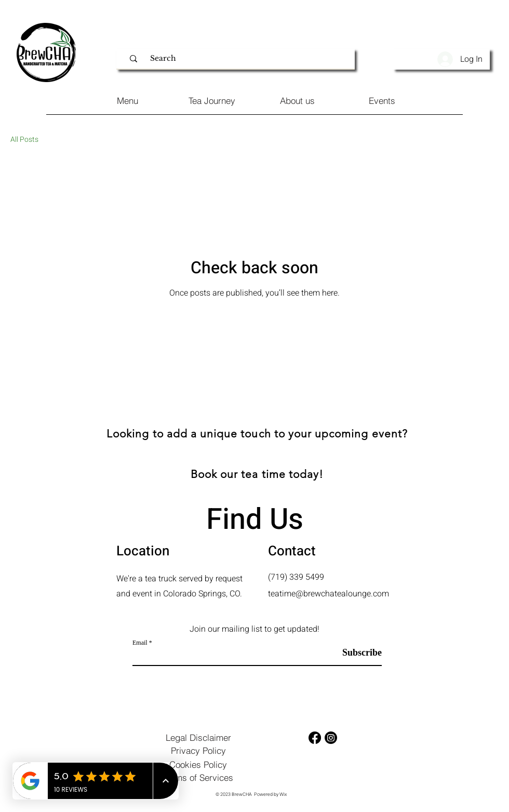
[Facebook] (315, 738)
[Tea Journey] (212, 101)
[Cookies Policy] (198, 764)
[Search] (242, 59)
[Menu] (127, 101)
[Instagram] (331, 738)
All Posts (24, 140)
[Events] (382, 101)
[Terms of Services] (198, 777)
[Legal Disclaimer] (198, 737)
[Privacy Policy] (198, 750)
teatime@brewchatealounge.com (329, 594)
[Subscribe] (356, 653)
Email (140, 643)
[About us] (297, 101)
